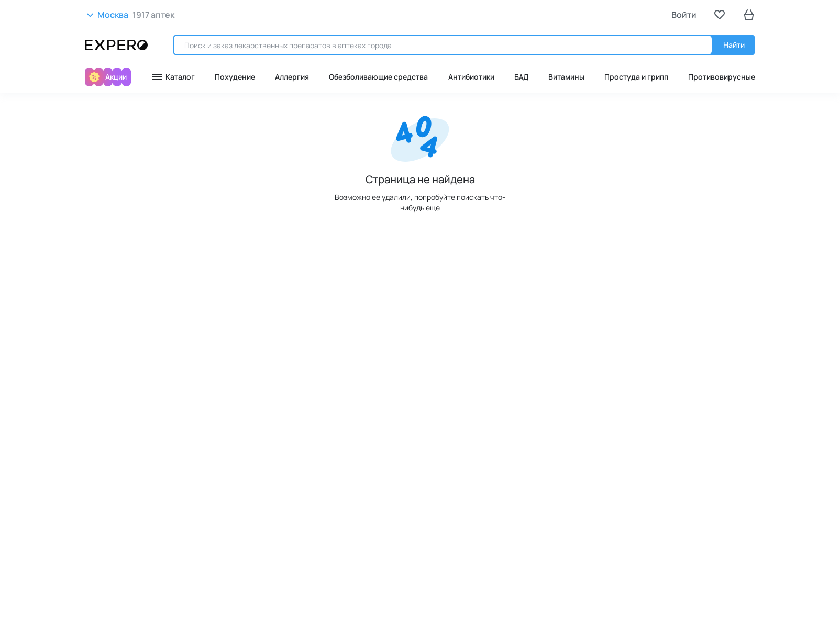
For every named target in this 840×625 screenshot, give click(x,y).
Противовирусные (722, 77)
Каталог (173, 77)
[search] (443, 45)
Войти (684, 15)
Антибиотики (471, 77)
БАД (521, 77)
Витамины (566, 77)
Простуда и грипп (636, 77)
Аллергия (292, 77)
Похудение (235, 77)
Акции (116, 77)
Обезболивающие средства (378, 77)
